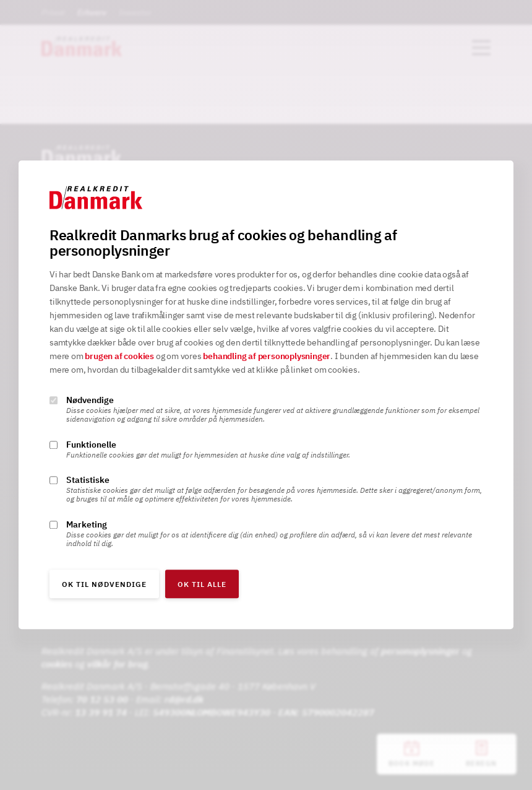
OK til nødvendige (104, 585)
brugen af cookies (119, 357)
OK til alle (202, 585)
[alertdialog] (266, 395)
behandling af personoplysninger (267, 357)
